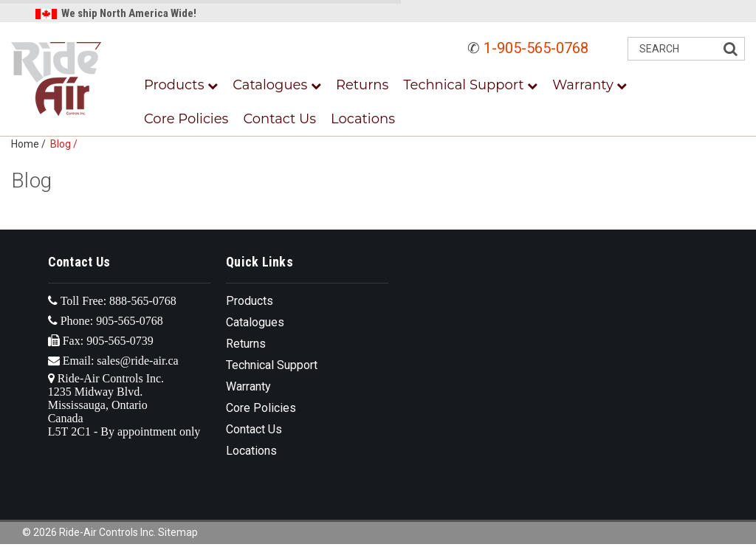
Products (181, 85)
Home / (31, 144)
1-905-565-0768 (536, 48)
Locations (363, 119)
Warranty (590, 85)
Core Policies (186, 119)
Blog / (66, 144)
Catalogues (277, 85)
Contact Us (279, 119)
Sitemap (178, 532)
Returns (362, 85)
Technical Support (470, 85)
